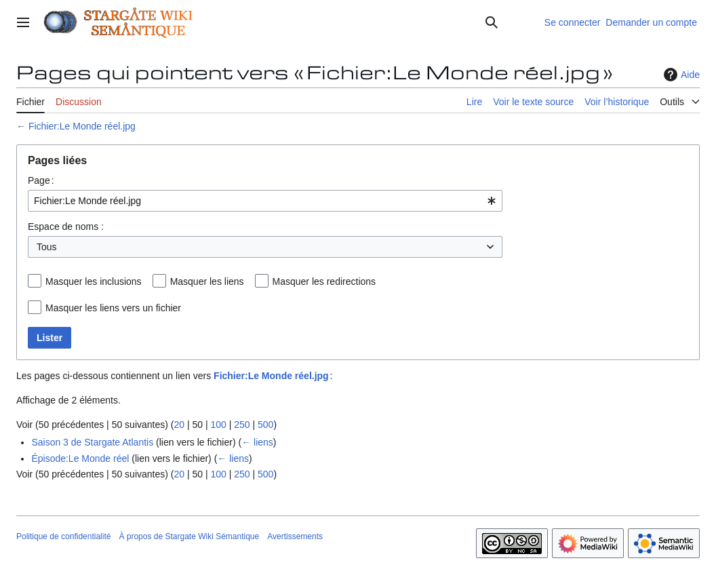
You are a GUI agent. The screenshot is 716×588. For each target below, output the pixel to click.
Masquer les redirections (324, 281)
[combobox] (265, 201)
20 (179, 425)
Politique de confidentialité (63, 536)
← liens (257, 442)
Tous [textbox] (47, 247)
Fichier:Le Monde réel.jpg (82, 126)
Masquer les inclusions (94, 281)
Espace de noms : (66, 227)
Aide (680, 75)
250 (242, 425)
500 (265, 425)
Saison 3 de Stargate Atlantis (92, 442)
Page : (41, 180)
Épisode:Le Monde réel (80, 458)
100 (218, 425)
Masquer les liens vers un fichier (113, 308)
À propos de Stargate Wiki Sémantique (189, 536)
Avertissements (295, 536)
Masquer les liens (207, 281)
